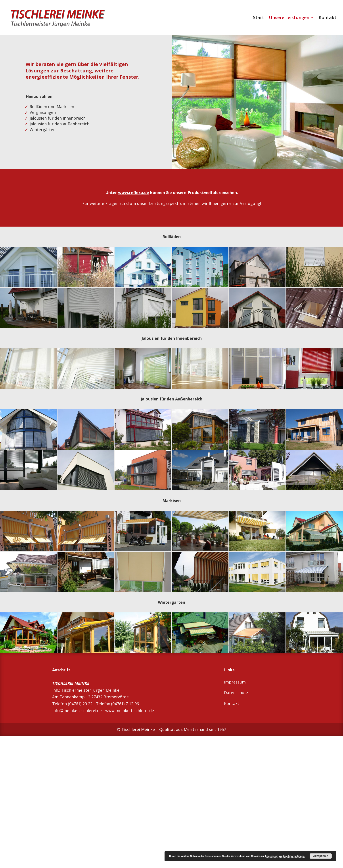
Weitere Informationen (292, 856)
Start (259, 18)
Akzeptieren (321, 856)
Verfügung (250, 203)
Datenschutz (236, 693)
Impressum (235, 682)
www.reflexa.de (134, 192)
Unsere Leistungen (289, 18)
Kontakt (328, 18)
